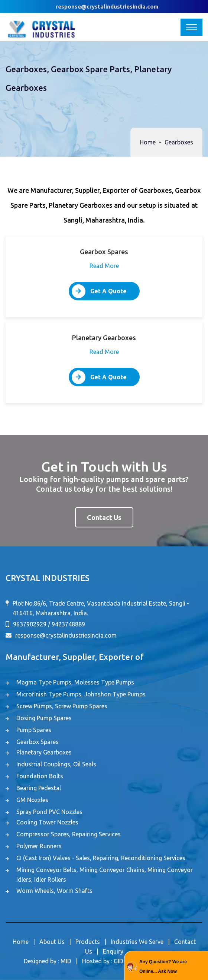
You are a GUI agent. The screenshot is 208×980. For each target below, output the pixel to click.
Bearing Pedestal (39, 788)
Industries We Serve (137, 942)
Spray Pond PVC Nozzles (49, 812)
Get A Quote (99, 291)
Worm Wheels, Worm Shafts (54, 891)
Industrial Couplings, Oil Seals (56, 764)
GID (118, 961)
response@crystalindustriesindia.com (107, 7)
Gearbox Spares (38, 742)
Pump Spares (34, 730)
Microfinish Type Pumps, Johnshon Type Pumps (81, 694)
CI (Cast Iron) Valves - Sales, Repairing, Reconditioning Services (101, 858)
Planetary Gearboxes (44, 752)
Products (88, 942)
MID (66, 961)
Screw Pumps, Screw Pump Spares (62, 706)
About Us (52, 942)
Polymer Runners (39, 846)
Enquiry (113, 951)
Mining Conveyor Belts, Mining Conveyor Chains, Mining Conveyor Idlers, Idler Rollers (105, 875)
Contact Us (104, 517)
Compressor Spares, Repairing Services (69, 834)
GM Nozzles (32, 800)
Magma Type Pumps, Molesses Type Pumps (75, 682)
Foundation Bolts (40, 776)
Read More (104, 266)
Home (148, 142)
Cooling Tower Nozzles (47, 822)
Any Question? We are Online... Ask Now (163, 967)
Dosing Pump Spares (44, 718)
